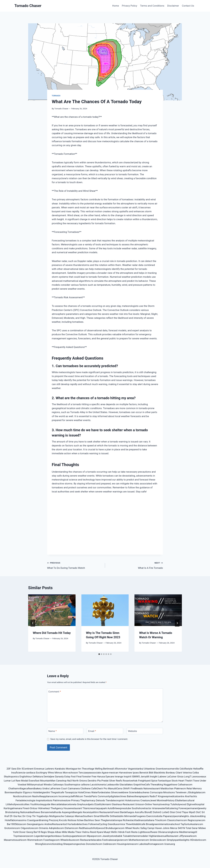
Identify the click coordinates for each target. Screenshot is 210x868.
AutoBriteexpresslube (119, 808)
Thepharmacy (88, 800)
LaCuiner (172, 777)
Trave (196, 781)
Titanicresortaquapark (95, 808)
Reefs (119, 781)
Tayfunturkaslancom (192, 824)
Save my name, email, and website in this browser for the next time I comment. (89, 739)
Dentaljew (49, 777)
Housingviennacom (127, 844)
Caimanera (74, 788)
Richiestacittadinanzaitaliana (139, 820)
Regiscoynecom (196, 820)
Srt (203, 812)
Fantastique (164, 781)
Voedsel (22, 785)
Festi (128, 832)
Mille (64, 832)
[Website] (145, 731)
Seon (97, 820)
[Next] (177, 623)
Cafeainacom (185, 785)
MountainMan (48, 781)
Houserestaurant (73, 808)
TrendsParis (90, 796)
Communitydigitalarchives (112, 796)
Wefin (114, 832)
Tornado (56, 96)
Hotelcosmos (132, 800)
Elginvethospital (196, 804)
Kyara (100, 832)
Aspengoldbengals (72, 812)
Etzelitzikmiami (103, 804)
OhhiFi (126, 788)
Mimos (58, 773)
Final (79, 777)
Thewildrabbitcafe (136, 824)
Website (132, 731)
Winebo (48, 785)
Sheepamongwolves (74, 844)
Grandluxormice (117, 824)
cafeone (85, 785)
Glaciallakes (126, 785)
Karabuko (60, 769)
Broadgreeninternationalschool (163, 824)
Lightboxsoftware (148, 832)
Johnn (166, 828)
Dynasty (59, 777)
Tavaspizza (71, 792)
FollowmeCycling (98, 824)
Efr (11, 816)
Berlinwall (108, 769)
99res (51, 773)
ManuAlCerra (115, 788)
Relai (189, 788)
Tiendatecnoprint (115, 800)
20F (9, 769)
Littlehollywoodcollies (18, 804)
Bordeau (170, 773)
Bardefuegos (127, 812)
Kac (20, 816)
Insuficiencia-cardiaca (23, 773)
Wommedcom (35, 840)
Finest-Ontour (30, 808)
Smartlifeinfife (102, 816)
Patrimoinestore (62, 800)
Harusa (101, 777)
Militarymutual (35, 785)
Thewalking (157, 785)
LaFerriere (55, 788)
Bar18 (37, 832)
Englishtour (26, 777)
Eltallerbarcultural (185, 800)
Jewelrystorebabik (112, 836)
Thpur (185, 812)
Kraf (7, 816)
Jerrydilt (145, 777)
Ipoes (136, 773)
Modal (25, 781)
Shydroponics (11, 777)
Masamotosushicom (15, 840)
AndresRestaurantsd (56, 824)
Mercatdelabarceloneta (64, 804)
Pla (99, 781)
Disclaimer (173, 6)
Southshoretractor (142, 808)
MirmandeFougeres (135, 816)
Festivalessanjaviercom (115, 840)
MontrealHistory (166, 800)
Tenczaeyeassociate (90, 773)
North (75, 781)
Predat (105, 781)
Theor (78, 832)
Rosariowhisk (130, 781)
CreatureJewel (148, 800)
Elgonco (28, 792)
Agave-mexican (110, 773)
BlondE (148, 812)
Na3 (69, 781)
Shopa (51, 832)
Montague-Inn (74, 769)
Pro (105, 788)
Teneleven (181, 792)
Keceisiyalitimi (91, 812)
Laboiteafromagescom (151, 844)
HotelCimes (84, 792)
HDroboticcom (198, 840)
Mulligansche (57, 816)
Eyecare (110, 777)
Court (64, 788)
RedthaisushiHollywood (92, 828)
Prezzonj (54, 820)
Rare (18, 781)
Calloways (58, 785)
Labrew (162, 777)
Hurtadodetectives (78, 824)
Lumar (7, 781)
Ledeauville (113, 785)
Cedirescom (109, 844)
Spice (154, 781)
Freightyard (144, 781)
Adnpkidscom (56, 828)
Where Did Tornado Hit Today (52, 633)
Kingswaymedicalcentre (171, 796)
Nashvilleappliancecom (45, 796)
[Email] (105, 731)
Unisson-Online (144, 804)
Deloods (100, 800)
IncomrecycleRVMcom (71, 796)
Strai (172, 812)
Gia (15, 816)
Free (94, 777)
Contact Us (188, 6)
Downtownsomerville (167, 769)
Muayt (107, 832)
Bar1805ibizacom (17, 824)
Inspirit (127, 777)
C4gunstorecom (29, 828)
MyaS (192, 812)
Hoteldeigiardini (41, 792)
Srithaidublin (117, 816)
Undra (46, 788)
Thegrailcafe (57, 792)
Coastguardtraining (38, 820)
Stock (175, 781)
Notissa (72, 820)
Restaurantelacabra (91, 840)
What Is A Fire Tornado (135, 565)
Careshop (61, 781)
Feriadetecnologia (25, 800)
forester (87, 777)
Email (92, 731)
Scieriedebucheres (139, 792)
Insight (154, 777)
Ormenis (44, 828)
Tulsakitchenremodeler (136, 836)
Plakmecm (180, 788)
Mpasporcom (94, 836)
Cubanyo (69, 816)
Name (53, 731)
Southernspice (72, 785)
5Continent (28, 769)
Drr (24, 816)
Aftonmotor (121, 769)
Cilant (179, 773)
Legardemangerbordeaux (48, 836)
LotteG (166, 812)
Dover (22, 832)
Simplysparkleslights (178, 840)
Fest (73, 777)
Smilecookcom (158, 840)
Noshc (136, 828)
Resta (134, 832)
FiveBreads (137, 788)
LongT (188, 777)
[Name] (65, 731)
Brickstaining (12, 812)
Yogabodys (42, 816)
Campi (151, 828)
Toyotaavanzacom (23, 836)
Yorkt (16, 832)
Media (71, 832)
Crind (178, 812)
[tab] (99, 654)
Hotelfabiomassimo (16, 820)
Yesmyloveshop (161, 804)
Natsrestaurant (152, 788)
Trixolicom (161, 820)
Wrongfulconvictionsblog (49, 844)
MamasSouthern (84, 816)
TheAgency (57, 808)
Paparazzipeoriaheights (176, 816)
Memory (197, 788)
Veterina (187, 773)
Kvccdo (63, 820)
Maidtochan (167, 788)
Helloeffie (198, 769)
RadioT (153, 796)
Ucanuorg (170, 844)
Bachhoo (89, 820)
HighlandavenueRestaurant (163, 836)
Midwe (202, 828)
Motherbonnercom (139, 840)
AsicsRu (139, 812)
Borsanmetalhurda (51, 812)
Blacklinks (160, 773)
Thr (34, 816)
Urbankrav (150, 769)
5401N (181, 828)
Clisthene (85, 788)
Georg (30, 832)
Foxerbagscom (51, 840)
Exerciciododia (154, 816)
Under (203, 781)
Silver (112, 781)
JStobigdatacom (196, 792)
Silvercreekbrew (120, 792)
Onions (83, 781)
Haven (159, 828)
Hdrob (121, 832)
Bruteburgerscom (115, 828)
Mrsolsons (169, 792)
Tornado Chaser (61, 109)
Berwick (144, 773)
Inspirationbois (44, 800)
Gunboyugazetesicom (74, 836)
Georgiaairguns (35, 824)
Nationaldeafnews (30, 812)
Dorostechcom (94, 844)
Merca (174, 828)
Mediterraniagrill (188, 832)
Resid (93, 832)
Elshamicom (71, 828)
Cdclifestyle (186, 769)
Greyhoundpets (85, 804)
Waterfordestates (101, 792)
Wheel (129, 828)
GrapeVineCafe (142, 785)
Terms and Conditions (152, 6)
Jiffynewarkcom (188, 836)
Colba (196, 773)
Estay (67, 777)
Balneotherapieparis (138, 796)
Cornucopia (156, 792)
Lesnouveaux (199, 777)
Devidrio (92, 781)
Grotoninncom (12, 828)
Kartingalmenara (13, 808)
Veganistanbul (136, 769)
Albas (58, 832)
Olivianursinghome (168, 832)
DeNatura (38, 777)
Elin (19, 769)
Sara (14, 769)
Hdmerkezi (44, 808)
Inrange (119, 777)
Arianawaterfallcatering (165, 808)
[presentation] (52, 610)
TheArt (189, 781)
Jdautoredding (198, 816)
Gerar (195, 828)
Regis (44, 832)
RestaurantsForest (109, 812)
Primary (75, 800)
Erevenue (39, 769)
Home (116, 6)
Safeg (143, 828)
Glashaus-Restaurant (123, 804)
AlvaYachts (191, 796)
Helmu (86, 832)
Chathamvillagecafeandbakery (25, 788)
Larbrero (50, 769)
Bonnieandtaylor (14, 792)
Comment (55, 692)
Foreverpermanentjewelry (192, 808)
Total (188, 828)
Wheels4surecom (70, 840)
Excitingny (41, 773)
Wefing (99, 769)
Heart (181, 781)
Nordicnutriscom (22, 796)
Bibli (151, 773)
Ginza (180, 777)
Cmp (29, 816)
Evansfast (34, 781)
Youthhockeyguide (40, 804)
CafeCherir (97, 788)
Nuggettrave (170, 785)
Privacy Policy (130, 6)
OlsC (198, 812)
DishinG (157, 812)
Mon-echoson (70, 773)
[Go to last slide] (33, 623)
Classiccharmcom (177, 820)
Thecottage (88, 769)
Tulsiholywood (178, 804)
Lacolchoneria (98, 785)
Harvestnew (126, 773)
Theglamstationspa (111, 820)
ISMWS (136, 777)
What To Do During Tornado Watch (75, 565)
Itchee (80, 820)
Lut (13, 781)
